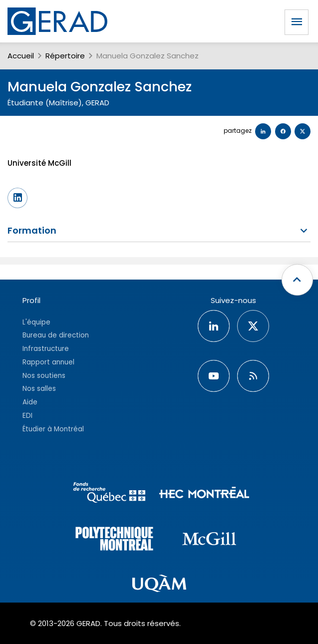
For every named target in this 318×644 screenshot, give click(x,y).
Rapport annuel (48, 362)
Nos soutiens (44, 376)
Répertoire (65, 56)
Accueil (21, 56)
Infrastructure (46, 349)
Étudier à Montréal (53, 429)
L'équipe (36, 322)
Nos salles (39, 389)
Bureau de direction (56, 335)
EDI (27, 416)
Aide (30, 402)
